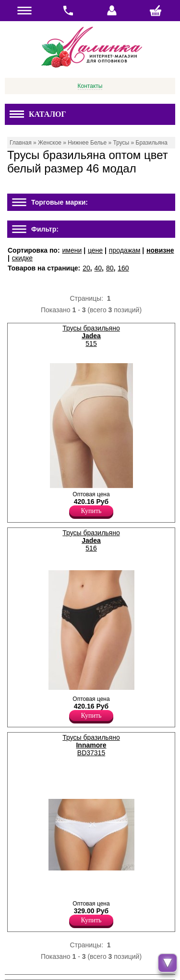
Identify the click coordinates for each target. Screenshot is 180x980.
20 (86, 268)
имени (72, 250)
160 (123, 268)
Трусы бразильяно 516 (91, 540)
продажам (125, 250)
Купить (91, 511)
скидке (22, 258)
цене (95, 250)
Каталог (38, 114)
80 (110, 268)
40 (98, 268)
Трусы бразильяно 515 (91, 336)
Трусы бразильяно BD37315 (91, 745)
